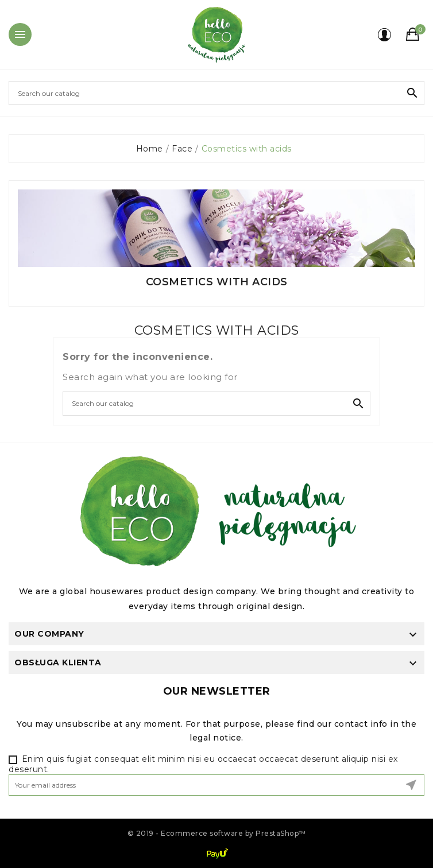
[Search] (216, 93)
